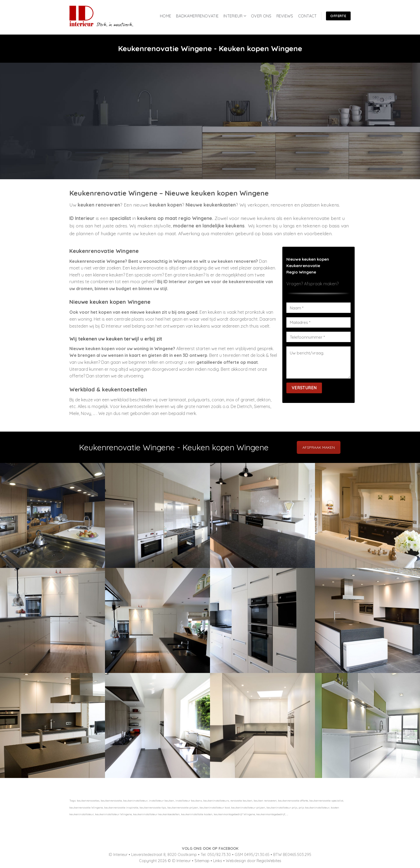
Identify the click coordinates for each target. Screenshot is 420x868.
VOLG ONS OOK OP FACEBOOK (210, 848)
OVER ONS (261, 16)
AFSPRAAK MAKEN (319, 447)
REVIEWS (285, 16)
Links (218, 861)
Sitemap (202, 861)
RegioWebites (269, 861)
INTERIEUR (235, 16)
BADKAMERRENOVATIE (197, 16)
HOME (166, 16)
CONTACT (307, 16)
